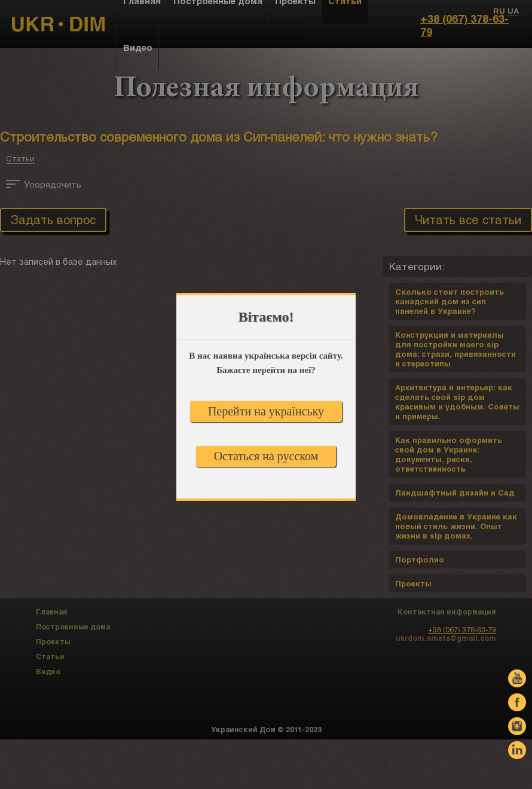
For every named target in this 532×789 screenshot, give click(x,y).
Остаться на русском (266, 456)
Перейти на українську (266, 411)
